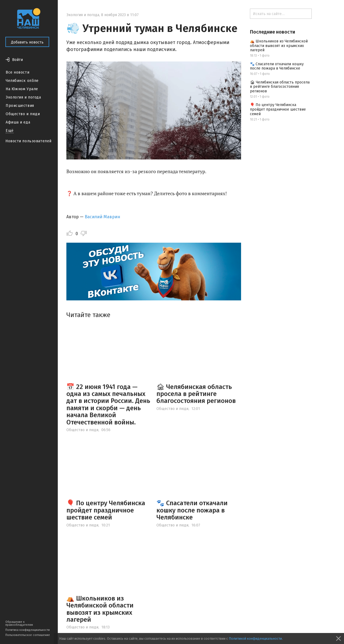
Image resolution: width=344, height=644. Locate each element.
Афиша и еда (18, 122)
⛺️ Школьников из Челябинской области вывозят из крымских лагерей (100, 609)
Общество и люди (23, 114)
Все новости (17, 72)
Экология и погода (23, 97)
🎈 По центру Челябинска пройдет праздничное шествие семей (106, 510)
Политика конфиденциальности (28, 630)
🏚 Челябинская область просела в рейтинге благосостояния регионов (196, 394)
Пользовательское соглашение (28, 635)
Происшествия (20, 106)
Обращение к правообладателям (19, 623)
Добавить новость (27, 42)
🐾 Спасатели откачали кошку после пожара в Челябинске (192, 510)
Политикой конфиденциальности (255, 638)
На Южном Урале (22, 89)
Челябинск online (22, 81)
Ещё (10, 131)
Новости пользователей (28, 141)
